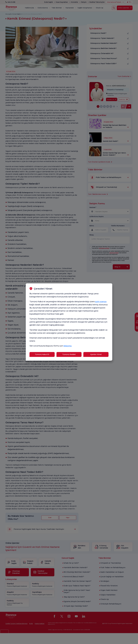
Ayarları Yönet (96, 354)
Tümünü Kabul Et (42, 354)
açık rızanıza (101, 302)
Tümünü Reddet (69, 354)
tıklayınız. (68, 346)
